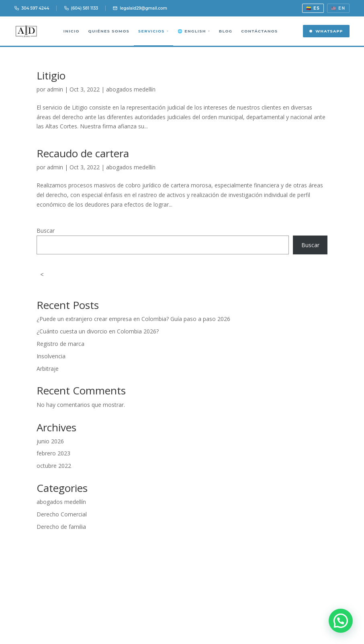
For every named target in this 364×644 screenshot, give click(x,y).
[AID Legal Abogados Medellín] (26, 31)
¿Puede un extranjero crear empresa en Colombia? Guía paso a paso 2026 (133, 319)
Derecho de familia (61, 527)
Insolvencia (51, 356)
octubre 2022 (54, 466)
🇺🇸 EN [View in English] (338, 8)
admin (55, 89)
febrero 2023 (53, 453)
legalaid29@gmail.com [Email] (140, 8)
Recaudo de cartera (83, 153)
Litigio (51, 75)
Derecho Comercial (62, 514)
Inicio (71, 31)
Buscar (46, 231)
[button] (341, 621)
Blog (225, 31)
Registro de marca (60, 344)
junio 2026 (50, 441)
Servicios (153, 31)
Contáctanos (259, 31)
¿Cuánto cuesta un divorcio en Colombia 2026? (98, 331)
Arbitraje (48, 369)
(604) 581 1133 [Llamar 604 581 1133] (81, 8)
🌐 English (193, 31)
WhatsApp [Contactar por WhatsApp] (326, 31)
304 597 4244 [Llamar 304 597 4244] (32, 8)
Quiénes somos (109, 31)
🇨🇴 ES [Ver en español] (313, 8)
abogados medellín (131, 89)
